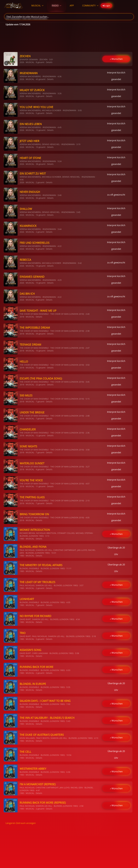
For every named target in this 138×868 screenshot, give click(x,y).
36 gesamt (41, 198)
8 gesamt (40, 62)
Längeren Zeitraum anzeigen (21, 823)
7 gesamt (40, 402)
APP (72, 6)
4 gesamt (40, 469)
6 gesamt (40, 96)
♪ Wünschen (116, 59)
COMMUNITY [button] (90, 6)
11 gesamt (41, 486)
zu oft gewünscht (116, 195)
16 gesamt (41, 215)
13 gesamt (41, 130)
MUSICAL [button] (37, 6)
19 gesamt (41, 266)
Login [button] (106, 6)
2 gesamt (40, 182)
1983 (22, 539)
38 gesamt (41, 164)
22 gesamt (41, 385)
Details (49, 62)
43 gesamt (41, 79)
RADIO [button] (57, 6)
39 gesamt (41, 334)
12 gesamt (41, 435)
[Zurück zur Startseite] (14, 6)
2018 (22, 317)
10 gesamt (41, 147)
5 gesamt (40, 113)
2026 (22, 62)
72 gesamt (41, 368)
